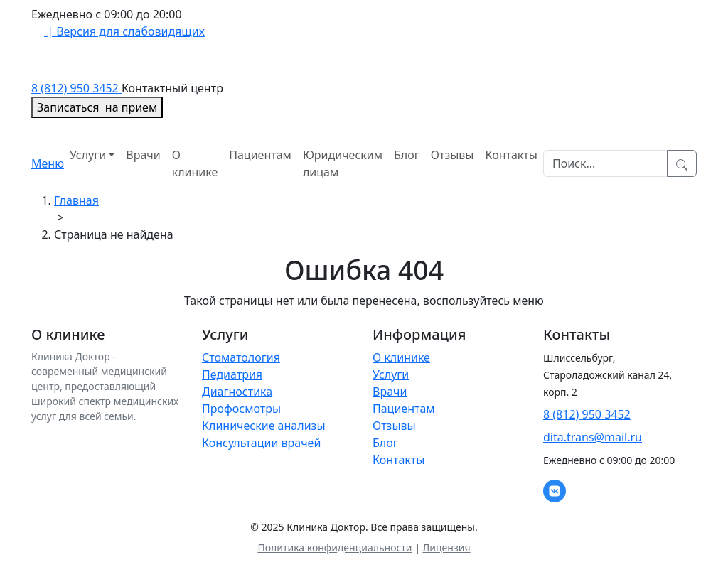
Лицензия (447, 547)
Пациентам (260, 155)
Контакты (512, 155)
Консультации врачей (261, 443)
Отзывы (453, 155)
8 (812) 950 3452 (76, 88)
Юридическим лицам (343, 163)
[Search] (605, 163)
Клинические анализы (264, 426)
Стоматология (241, 357)
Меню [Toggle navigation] (48, 163)
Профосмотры (241, 409)
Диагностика (237, 392)
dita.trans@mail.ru (593, 437)
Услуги (88, 155)
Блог (407, 155)
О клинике (195, 163)
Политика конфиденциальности (334, 547)
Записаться (97, 107)
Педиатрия (232, 374)
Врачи (143, 155)
